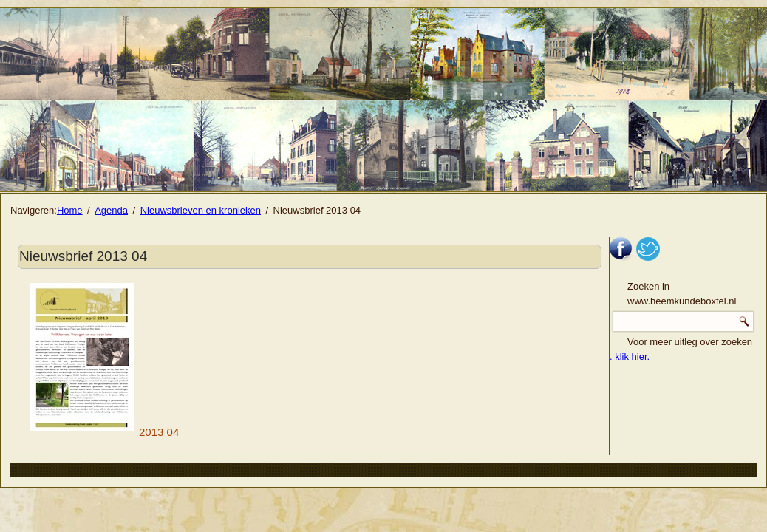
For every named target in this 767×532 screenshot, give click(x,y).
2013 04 (105, 432)
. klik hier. (630, 357)
